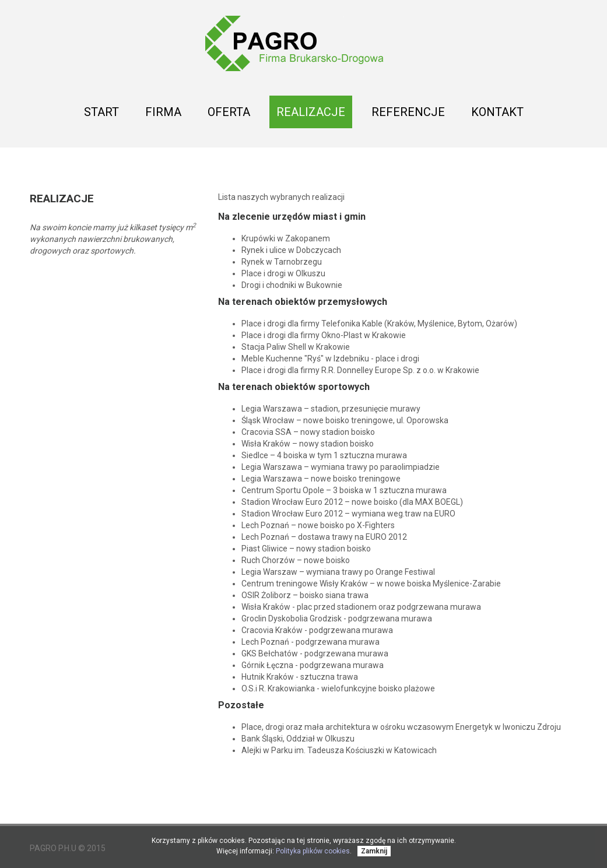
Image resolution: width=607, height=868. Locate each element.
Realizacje (311, 115)
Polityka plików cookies (313, 851)
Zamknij (374, 851)
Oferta (229, 115)
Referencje (408, 112)
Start (101, 112)
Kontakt (497, 112)
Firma (163, 112)
